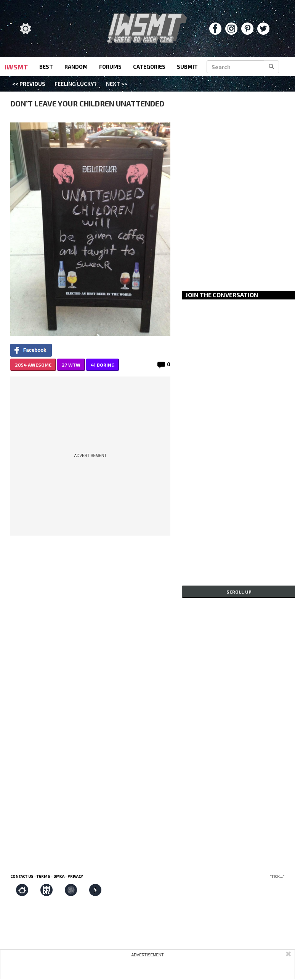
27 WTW (71, 365)
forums (110, 67)
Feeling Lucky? (76, 84)
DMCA (59, 876)
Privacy (75, 876)
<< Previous (29, 84)
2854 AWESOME (33, 365)
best (46, 67)
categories (149, 67)
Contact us (22, 876)
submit (187, 67)
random (76, 67)
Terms (43, 876)
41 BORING (103, 365)
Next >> (117, 84)
